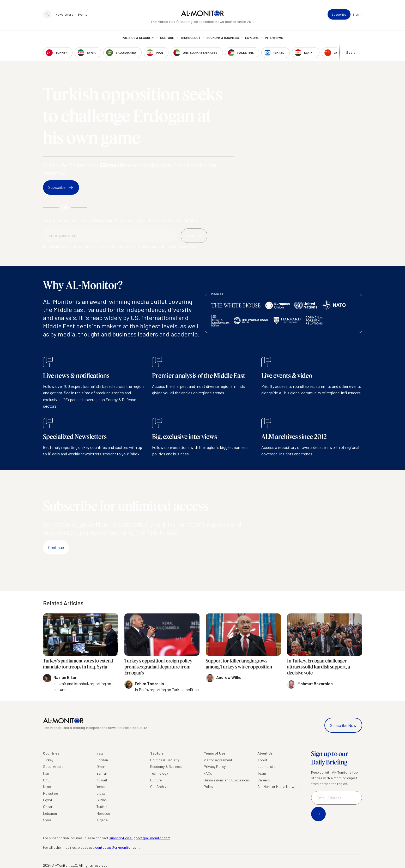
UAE (46, 780)
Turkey (48, 760)
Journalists (266, 766)
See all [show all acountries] (352, 53)
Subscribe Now (343, 725)
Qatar (48, 807)
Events (82, 15)
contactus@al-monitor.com (117, 847)
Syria (47, 820)
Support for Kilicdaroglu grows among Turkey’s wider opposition (239, 664)
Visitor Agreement (218, 760)
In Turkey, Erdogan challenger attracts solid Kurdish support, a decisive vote (319, 667)
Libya (101, 793)
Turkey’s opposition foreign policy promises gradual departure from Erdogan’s (158, 667)
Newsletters (64, 15)
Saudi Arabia (53, 766)
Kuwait (102, 780)
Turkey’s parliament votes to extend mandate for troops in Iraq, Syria (78, 664)
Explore (252, 38)
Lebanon (50, 813)
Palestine (50, 793)
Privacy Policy (215, 766)
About (262, 760)
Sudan (102, 800)
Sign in (357, 15)
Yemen (101, 786)
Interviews (274, 38)
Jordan (102, 760)
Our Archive (159, 786)
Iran (46, 773)
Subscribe (339, 15)
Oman (101, 766)
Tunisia (102, 807)
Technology (190, 38)
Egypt (48, 800)
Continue (56, 547)
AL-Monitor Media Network (279, 786)
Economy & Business (223, 38)
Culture (167, 38)
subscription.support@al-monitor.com (140, 838)
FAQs (208, 773)
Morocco (103, 813)
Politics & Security (138, 38)
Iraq (100, 753)
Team (262, 773)
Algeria (102, 820)
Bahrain (102, 773)
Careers (264, 780)
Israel (47, 786)
